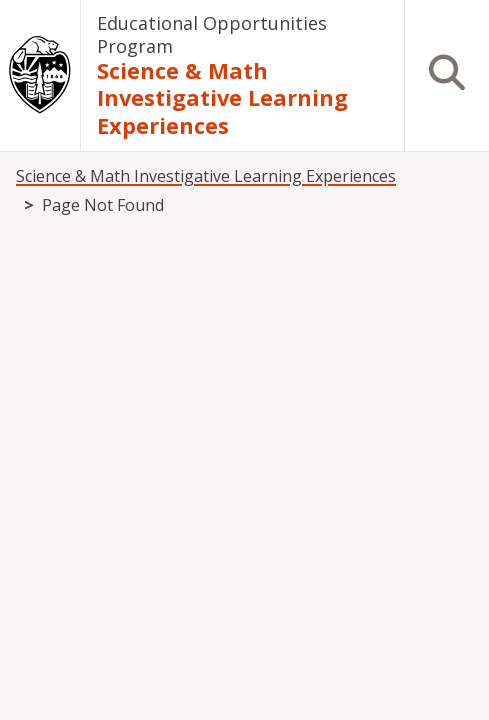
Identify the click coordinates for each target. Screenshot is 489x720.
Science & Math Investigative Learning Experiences (222, 98)
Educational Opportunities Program (212, 34)
